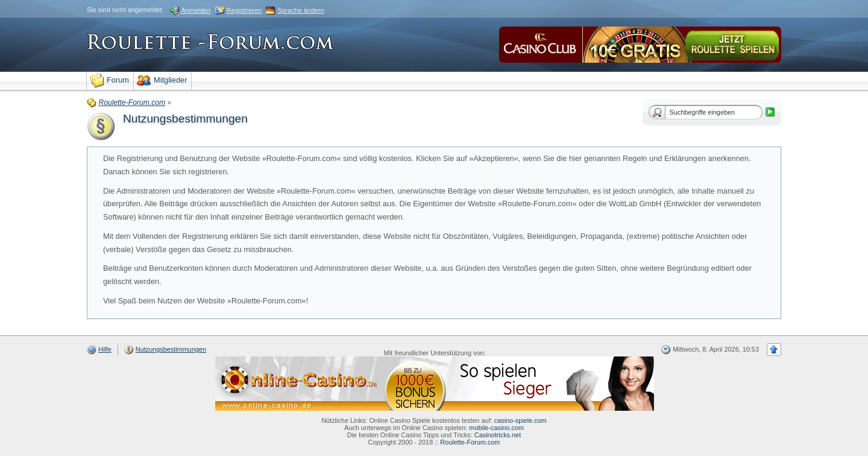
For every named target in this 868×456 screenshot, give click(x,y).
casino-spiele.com (520, 420)
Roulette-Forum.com (470, 442)
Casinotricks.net (498, 435)
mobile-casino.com (496, 428)
